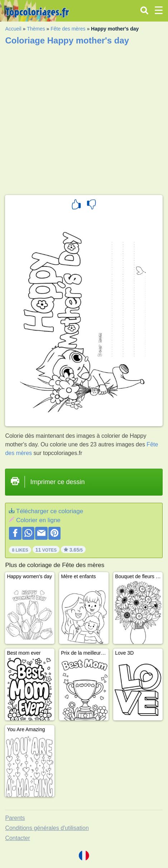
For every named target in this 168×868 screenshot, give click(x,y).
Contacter (17, 838)
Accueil (13, 29)
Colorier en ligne (38, 520)
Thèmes (36, 29)
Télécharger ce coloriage (50, 511)
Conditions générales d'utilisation (47, 828)
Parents (15, 818)
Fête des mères (68, 29)
